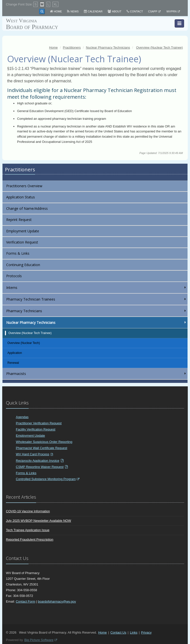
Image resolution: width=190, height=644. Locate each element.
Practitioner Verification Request (39, 423)
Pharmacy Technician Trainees (96, 299)
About (117, 11)
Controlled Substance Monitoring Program (46, 479)
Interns (96, 288)
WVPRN (172, 11)
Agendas (22, 417)
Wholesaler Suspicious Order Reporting (44, 442)
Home (58, 11)
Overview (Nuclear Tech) (24, 343)
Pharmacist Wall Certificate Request (42, 448)
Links (134, 632)
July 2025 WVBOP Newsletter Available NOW (38, 521)
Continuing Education (23, 265)
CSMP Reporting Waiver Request (40, 467)
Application (15, 353)
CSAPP (153, 11)
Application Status (21, 197)
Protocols (14, 276)
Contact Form (26, 601)
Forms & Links (18, 253)
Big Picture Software (39, 640)
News (75, 11)
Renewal (13, 363)
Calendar (95, 11)
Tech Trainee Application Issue (28, 530)
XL (55, 4)
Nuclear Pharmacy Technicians (96, 322)
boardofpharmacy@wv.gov (57, 601)
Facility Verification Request (36, 429)
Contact (136, 11)
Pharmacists (96, 374)
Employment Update (23, 231)
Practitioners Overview (24, 186)
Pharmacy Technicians (96, 311)
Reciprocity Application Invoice (38, 461)
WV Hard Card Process (33, 454)
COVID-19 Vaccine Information (28, 511)
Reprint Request (19, 220)
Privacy (146, 632)
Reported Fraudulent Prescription (30, 539)
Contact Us (118, 632)
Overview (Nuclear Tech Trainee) (30, 333)
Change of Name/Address (27, 208)
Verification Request (22, 242)
